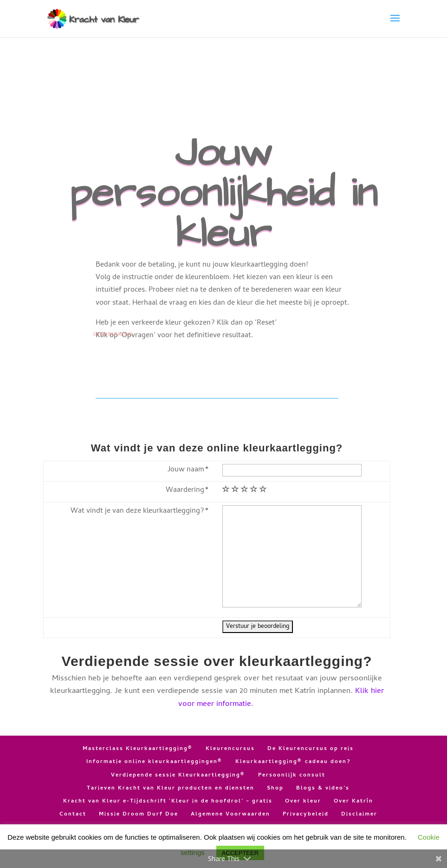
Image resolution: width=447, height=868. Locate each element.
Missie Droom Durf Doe (139, 815)
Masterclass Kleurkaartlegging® (138, 749)
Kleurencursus (230, 749)
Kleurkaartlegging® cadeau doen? (293, 762)
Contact (73, 815)
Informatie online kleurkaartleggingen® (155, 762)
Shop (275, 789)
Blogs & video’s (323, 789)
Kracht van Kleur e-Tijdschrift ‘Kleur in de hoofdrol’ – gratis (168, 802)
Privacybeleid (306, 815)
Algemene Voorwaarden (230, 815)
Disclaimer (359, 815)
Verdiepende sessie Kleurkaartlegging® (178, 776)
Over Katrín (353, 802)
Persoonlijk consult (292, 776)
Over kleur (303, 802)
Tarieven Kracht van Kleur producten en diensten (171, 789)
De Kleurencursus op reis (311, 749)
